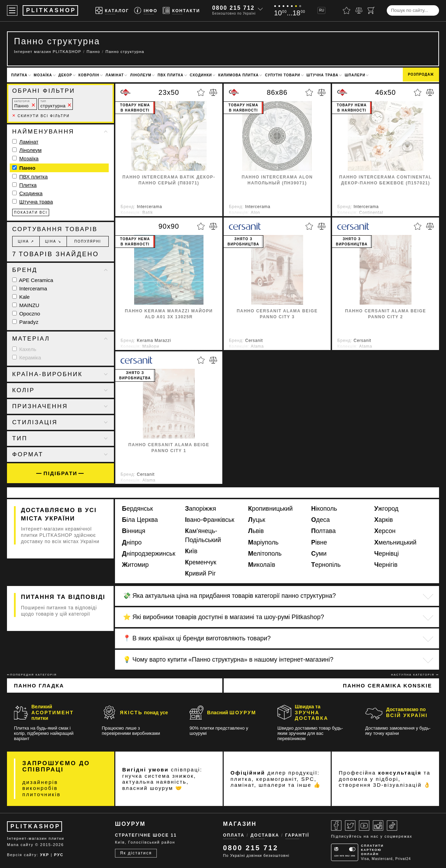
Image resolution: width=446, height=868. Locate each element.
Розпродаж (421, 74)
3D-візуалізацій (397, 785)
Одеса (321, 520)
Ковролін (89, 75)
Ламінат (115, 75)
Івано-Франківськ (210, 520)
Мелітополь (265, 554)
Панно (22, 104)
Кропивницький (270, 509)
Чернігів (386, 565)
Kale (21, 297)
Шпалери (355, 75)
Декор (65, 75)
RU (322, 10)
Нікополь (324, 509)
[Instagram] (378, 825)
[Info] (146, 11)
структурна (53, 104)
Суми (319, 554)
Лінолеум (141, 75)
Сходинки (201, 75)
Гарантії (297, 835)
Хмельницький (395, 542)
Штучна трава (323, 75)
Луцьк (257, 520)
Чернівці (387, 554)
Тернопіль (326, 565)
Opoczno (26, 314)
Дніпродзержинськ (149, 554)
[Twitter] (350, 825)
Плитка (19, 75)
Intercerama (30, 288)
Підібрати (60, 473)
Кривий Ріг (200, 573)
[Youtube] (364, 825)
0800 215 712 (233, 8)
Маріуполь (263, 542)
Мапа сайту (20, 845)
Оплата (234, 835)
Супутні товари (282, 75)
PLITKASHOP (35, 826)
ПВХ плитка (170, 75)
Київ (191, 551)
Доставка (265, 835)
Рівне (319, 542)
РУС (59, 855)
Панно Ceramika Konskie (387, 686)
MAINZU (26, 305)
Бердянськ (137, 509)
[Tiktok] (392, 825)
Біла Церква (140, 520)
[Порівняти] (359, 10)
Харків (383, 520)
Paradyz (25, 322)
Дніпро (132, 542)
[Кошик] (371, 10)
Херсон (385, 531)
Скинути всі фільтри (41, 116)
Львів (256, 531)
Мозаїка (43, 75)
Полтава (323, 531)
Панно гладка (39, 686)
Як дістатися (136, 853)
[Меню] (12, 10)
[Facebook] (336, 825)
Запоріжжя (201, 509)
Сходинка (31, 193)
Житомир (135, 565)
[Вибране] (347, 10)
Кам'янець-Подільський (203, 535)
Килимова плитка (238, 75)
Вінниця (134, 531)
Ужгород (386, 509)
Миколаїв (262, 565)
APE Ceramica (33, 280)
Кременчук (201, 562)
